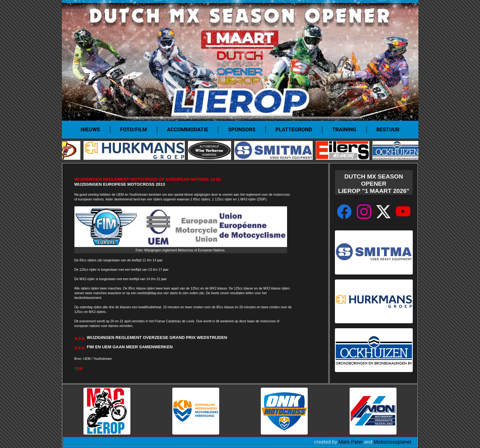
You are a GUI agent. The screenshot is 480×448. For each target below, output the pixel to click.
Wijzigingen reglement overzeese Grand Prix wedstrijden (157, 337)
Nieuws (90, 129)
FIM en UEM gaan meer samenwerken (130, 347)
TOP (79, 369)
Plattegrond (294, 129)
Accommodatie (187, 129)
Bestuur (388, 129)
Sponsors (242, 129)
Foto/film (134, 129)
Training (344, 129)
